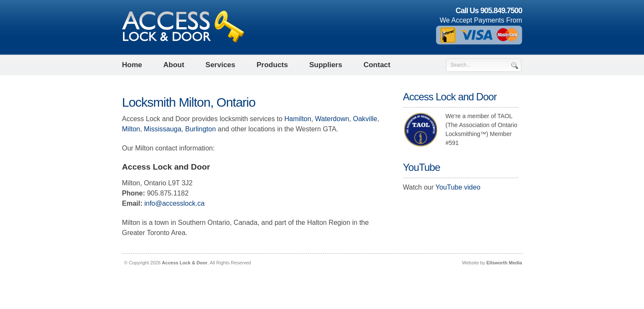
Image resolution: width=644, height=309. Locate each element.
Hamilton (298, 119)
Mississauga (163, 129)
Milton (131, 129)
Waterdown (332, 119)
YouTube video (458, 187)
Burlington (200, 129)
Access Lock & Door (185, 263)
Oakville (365, 119)
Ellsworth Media (504, 263)
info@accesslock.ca (175, 203)
